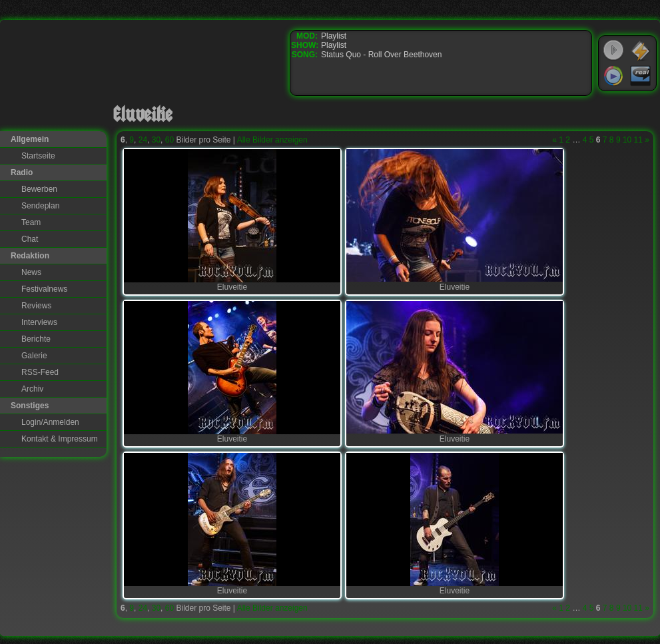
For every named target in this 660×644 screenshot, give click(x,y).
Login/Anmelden (50, 422)
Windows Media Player (613, 76)
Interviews (39, 322)
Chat (30, 239)
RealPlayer (641, 76)
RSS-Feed (40, 372)
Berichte (36, 339)
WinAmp (641, 51)
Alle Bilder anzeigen (272, 140)
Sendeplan (40, 206)
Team (31, 222)
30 (156, 140)
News (31, 272)
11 (638, 140)
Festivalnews (44, 289)
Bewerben (39, 189)
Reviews (36, 306)
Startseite (38, 156)
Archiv (32, 389)
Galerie (34, 356)
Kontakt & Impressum (60, 439)
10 (627, 140)
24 (143, 140)
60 (169, 140)
